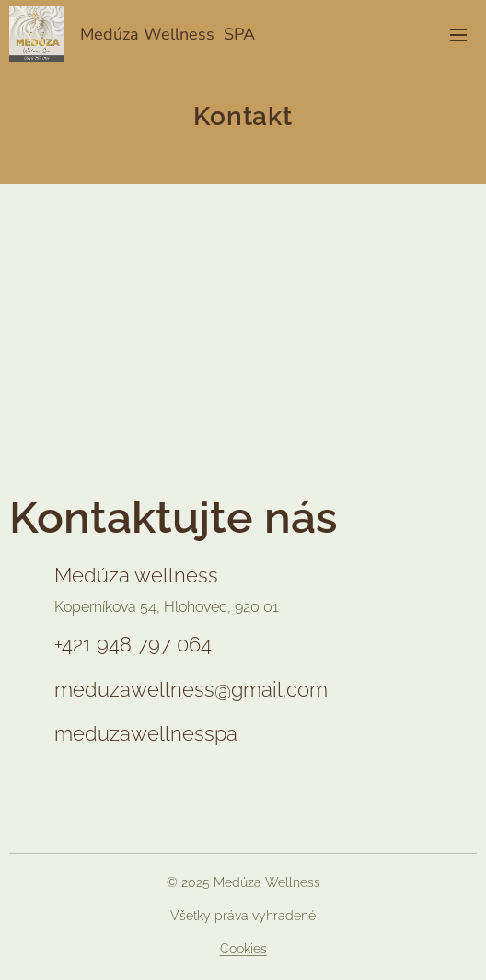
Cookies (243, 949)
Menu (458, 35)
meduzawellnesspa (146, 733)
